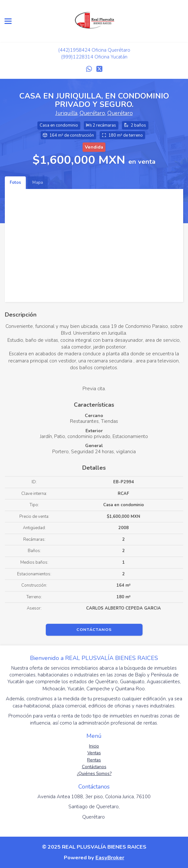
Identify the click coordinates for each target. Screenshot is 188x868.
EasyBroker (110, 858)
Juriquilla (66, 113)
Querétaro (92, 113)
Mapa (38, 183)
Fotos (15, 183)
